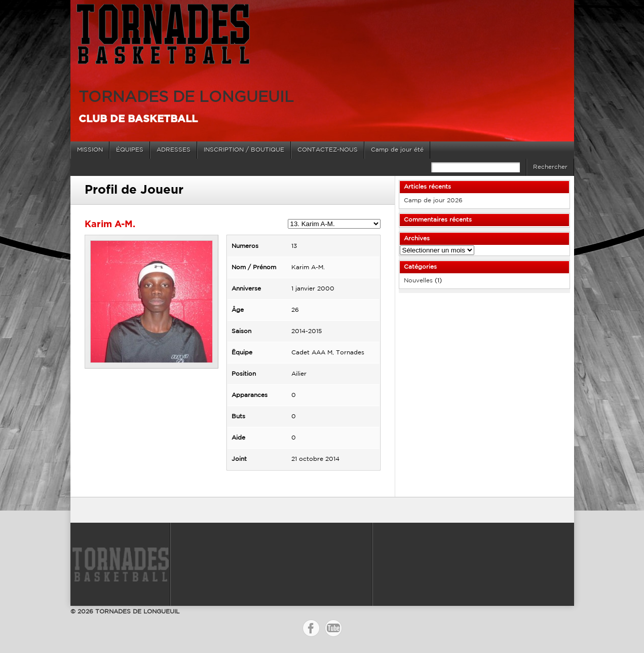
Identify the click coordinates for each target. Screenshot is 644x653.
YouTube (333, 628)
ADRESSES (174, 150)
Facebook (311, 628)
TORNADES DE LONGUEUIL (186, 98)
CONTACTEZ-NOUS (328, 150)
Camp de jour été (397, 150)
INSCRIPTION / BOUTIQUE (244, 150)
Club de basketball (138, 119)
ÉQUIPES (130, 150)
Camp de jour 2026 (433, 201)
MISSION (90, 150)
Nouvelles (418, 281)
